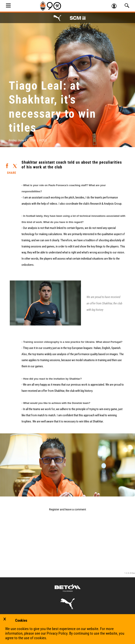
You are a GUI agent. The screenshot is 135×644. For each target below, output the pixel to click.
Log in (116, 7)
